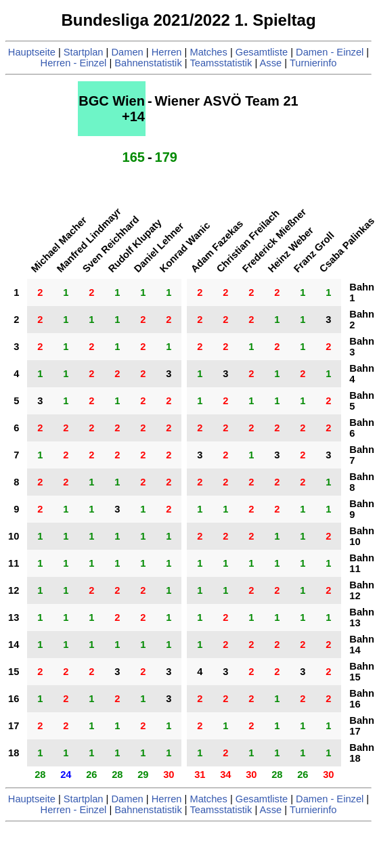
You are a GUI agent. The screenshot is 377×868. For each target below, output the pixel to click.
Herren (167, 52)
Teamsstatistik (221, 63)
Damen (127, 52)
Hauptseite (32, 52)
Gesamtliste (262, 52)
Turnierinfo (313, 63)
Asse (271, 63)
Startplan (84, 52)
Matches (208, 52)
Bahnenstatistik (148, 63)
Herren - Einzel (74, 63)
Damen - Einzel (330, 52)
